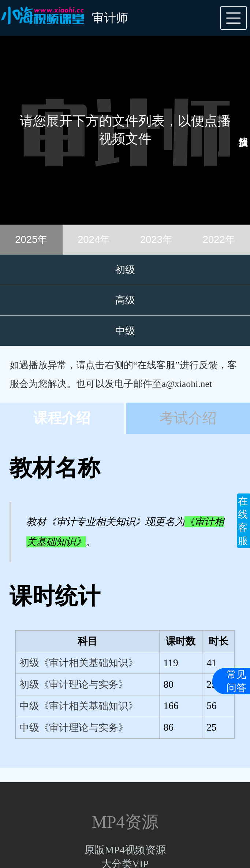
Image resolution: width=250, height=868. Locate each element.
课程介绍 (62, 418)
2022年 (219, 239)
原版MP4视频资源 (125, 850)
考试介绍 (188, 418)
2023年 (156, 239)
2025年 (31, 239)
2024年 (94, 239)
